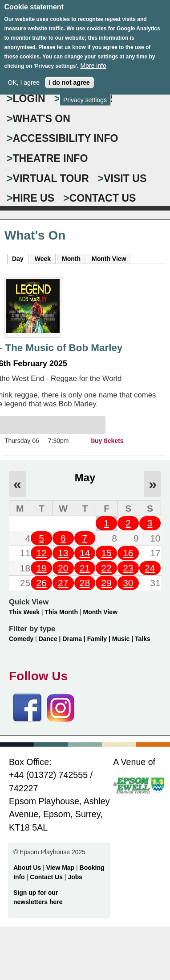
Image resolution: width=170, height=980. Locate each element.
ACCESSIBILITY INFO (66, 138)
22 (106, 568)
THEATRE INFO (51, 158)
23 (128, 568)
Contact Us (47, 877)
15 (106, 553)
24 (150, 568)
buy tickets (107, 441)
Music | (123, 639)
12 (41, 553)
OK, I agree (24, 74)
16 (128, 553)
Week (43, 259)
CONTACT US (103, 198)
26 (41, 583)
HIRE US (34, 198)
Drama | (75, 639)
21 (85, 568)
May (85, 478)
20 (63, 568)
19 (41, 568)
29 (106, 583)
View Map (61, 868)
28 (85, 583)
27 (63, 583)
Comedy (21, 639)
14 (85, 553)
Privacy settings (85, 91)
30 (128, 583)
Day (20, 258)
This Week (24, 612)
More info (93, 58)
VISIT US (125, 178)
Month (71, 259)
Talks (143, 639)
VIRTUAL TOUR (51, 178)
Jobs (75, 877)
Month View (109, 259)
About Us (27, 868)
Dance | (51, 639)
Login (29, 99)
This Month (61, 612)
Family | (100, 639)
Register (86, 99)
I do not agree (69, 74)
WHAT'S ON (42, 119)
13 (63, 553)
